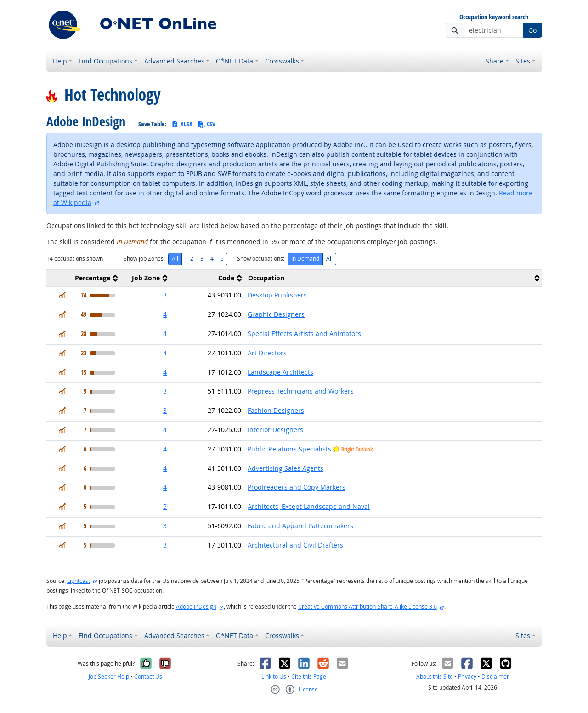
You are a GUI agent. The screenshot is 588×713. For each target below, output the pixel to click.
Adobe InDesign (196, 607)
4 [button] (165, 314)
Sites (523, 61)
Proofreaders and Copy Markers (297, 487)
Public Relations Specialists (289, 449)
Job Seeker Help (109, 676)
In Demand (305, 259)
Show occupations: (261, 259)
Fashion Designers (276, 410)
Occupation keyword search (494, 17)
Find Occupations (105, 61)
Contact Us (148, 676)
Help (60, 61)
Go (532, 30)
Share (495, 61)
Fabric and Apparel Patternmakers (300, 526)
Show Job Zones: (144, 259)
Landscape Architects (280, 372)
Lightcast (79, 581)
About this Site (435, 676)
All (175, 259)
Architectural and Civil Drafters (295, 545)
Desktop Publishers (277, 295)
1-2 (189, 259)
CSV (206, 124)
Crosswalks (282, 61)
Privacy (467, 676)
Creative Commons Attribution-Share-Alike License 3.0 (367, 607)
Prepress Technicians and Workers (301, 391)
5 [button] (165, 506)
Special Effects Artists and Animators (304, 334)
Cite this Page (309, 676)
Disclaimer (495, 676)
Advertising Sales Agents (286, 468)
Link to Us (274, 676)
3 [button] (165, 295)
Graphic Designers (276, 314)
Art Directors (267, 353)
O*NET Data (235, 61)
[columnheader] (84, 278)
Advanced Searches (174, 61)
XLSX (182, 124)
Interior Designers (275, 430)
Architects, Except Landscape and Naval (309, 506)
